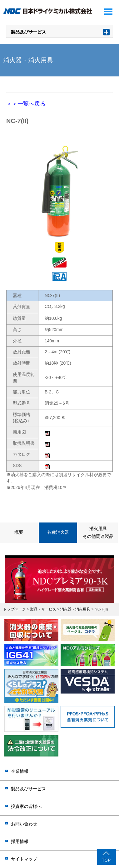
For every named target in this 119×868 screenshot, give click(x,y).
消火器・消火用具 (75, 609)
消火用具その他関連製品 (98, 533)
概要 (19, 532)
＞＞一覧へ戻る (26, 104)
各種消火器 (58, 532)
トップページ (14, 609)
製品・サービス (43, 609)
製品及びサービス (28, 32)
